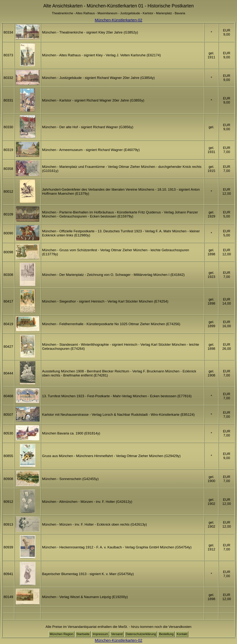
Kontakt (182, 634)
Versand (117, 634)
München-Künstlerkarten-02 (119, 20)
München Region (62, 634)
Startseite (83, 634)
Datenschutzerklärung (141, 634)
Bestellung (166, 634)
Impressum (100, 634)
